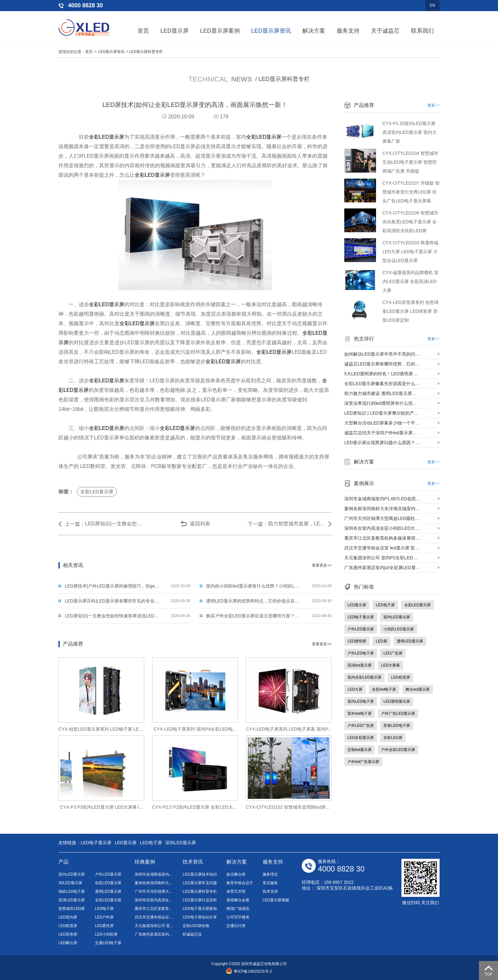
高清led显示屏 (360, 665)
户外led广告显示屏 (363, 762)
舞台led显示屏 (418, 689)
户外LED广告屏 (361, 726)
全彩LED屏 (393, 738)
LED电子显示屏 (361, 617)
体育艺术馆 (236, 891)
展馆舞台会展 (238, 900)
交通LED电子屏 (108, 943)
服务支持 (348, 31)
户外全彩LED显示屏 (398, 750)
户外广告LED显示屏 (398, 714)
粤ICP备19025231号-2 (249, 971)
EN (432, 5)
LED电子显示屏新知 (200, 909)
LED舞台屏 (68, 943)
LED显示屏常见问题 (200, 883)
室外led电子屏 (360, 714)
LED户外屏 (104, 917)
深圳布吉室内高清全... (153, 900)
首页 (143, 31)
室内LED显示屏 (397, 617)
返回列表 (200, 524)
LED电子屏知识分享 (200, 917)
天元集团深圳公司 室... (154, 926)
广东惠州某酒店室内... (153, 934)
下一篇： (258, 524)
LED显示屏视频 (276, 900)
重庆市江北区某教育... (153, 909)
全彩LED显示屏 (107, 137)
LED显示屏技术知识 (200, 874)
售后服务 (270, 883)
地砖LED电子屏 (72, 891)
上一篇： (75, 524)
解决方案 (314, 31)
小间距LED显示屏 (398, 629)
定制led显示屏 (360, 750)
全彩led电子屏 (384, 689)
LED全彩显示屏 (361, 738)
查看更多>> (322, 565)
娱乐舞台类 (236, 874)
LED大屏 (355, 689)
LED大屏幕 (390, 665)
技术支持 (270, 891)
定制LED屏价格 (196, 926)
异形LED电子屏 (397, 726)
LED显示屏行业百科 (200, 900)
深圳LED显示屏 (181, 843)
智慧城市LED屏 (72, 909)
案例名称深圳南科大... (153, 883)
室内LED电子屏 (361, 701)
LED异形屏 (68, 934)
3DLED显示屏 (70, 883)
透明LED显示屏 (410, 641)
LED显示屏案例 (220, 31)
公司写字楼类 (238, 917)
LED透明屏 (357, 641)
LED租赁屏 (400, 677)
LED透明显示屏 (397, 701)
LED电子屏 (385, 605)
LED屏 (381, 641)
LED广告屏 (393, 653)
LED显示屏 (175, 31)
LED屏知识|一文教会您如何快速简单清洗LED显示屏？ (114, 524)
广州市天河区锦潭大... (153, 891)
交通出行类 (236, 926)
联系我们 (422, 31)
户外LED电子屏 (361, 653)
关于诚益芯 (385, 31)
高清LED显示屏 (72, 900)
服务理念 (270, 874)
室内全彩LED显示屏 (364, 677)
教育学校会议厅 (240, 883)
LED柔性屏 (104, 926)
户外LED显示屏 (361, 629)
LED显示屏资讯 (271, 31)
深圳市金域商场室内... (153, 874)
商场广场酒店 (238, 909)
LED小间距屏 (106, 934)
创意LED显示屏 (108, 883)
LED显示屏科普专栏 (146, 52)
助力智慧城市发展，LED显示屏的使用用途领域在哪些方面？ (297, 524)
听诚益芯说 (192, 934)
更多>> (434, 105)
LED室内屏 (68, 917)
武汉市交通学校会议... (153, 917)
